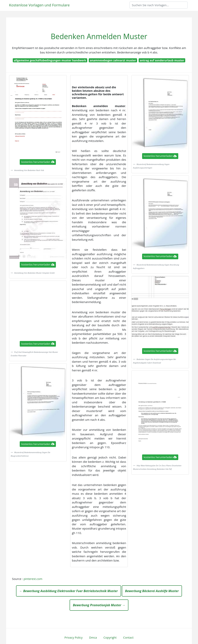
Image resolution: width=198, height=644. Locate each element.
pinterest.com (33, 579)
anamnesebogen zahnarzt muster (113, 60)
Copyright (110, 637)
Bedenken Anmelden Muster (99, 36)
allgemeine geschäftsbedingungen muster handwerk (50, 60)
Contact (128, 637)
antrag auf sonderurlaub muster (162, 60)
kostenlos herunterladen (38, 162)
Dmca (93, 637)
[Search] (159, 5)
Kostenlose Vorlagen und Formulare (39, 5)
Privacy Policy (73, 637)
